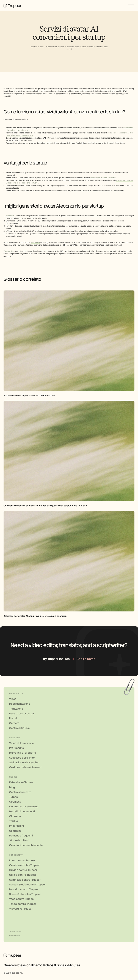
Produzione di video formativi (103, 178)
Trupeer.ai (10, 216)
